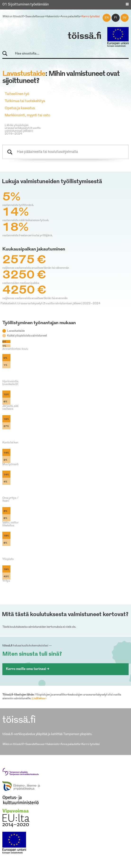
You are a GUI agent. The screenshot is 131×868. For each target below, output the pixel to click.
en (107, 18)
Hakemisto (52, 17)
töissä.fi (85, 36)
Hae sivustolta (7, 54)
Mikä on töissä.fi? (13, 17)
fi (116, 18)
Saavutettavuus (35, 17)
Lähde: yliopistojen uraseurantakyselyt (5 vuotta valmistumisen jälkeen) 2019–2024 (23, 130)
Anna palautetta (70, 17)
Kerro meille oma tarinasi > (28, 669)
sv (125, 18)
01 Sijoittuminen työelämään (26, 5)
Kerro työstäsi (91, 17)
